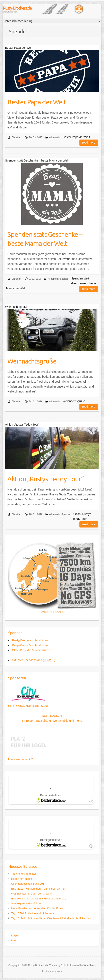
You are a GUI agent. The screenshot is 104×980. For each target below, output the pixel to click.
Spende (64, 279)
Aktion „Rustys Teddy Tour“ (45, 479)
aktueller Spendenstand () (34, 660)
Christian (16, 137)
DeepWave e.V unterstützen (30, 645)
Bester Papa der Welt (37, 102)
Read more (89, 143)
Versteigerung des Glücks (26, 903)
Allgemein (55, 137)
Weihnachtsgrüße (32, 361)
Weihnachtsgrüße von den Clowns (32, 894)
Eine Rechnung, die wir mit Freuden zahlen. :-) (39, 899)
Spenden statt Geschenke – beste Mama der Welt (45, 239)
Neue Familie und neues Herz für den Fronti (37, 908)
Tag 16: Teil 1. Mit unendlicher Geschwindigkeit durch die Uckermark (52, 918)
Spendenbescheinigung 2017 (28, 884)
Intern (15, 940)
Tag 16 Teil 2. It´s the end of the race (33, 913)
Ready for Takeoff (22, 879)
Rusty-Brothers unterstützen (30, 640)
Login (15, 936)
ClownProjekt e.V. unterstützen (32, 650)
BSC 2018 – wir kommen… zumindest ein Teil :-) (40, 889)
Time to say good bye (24, 874)
